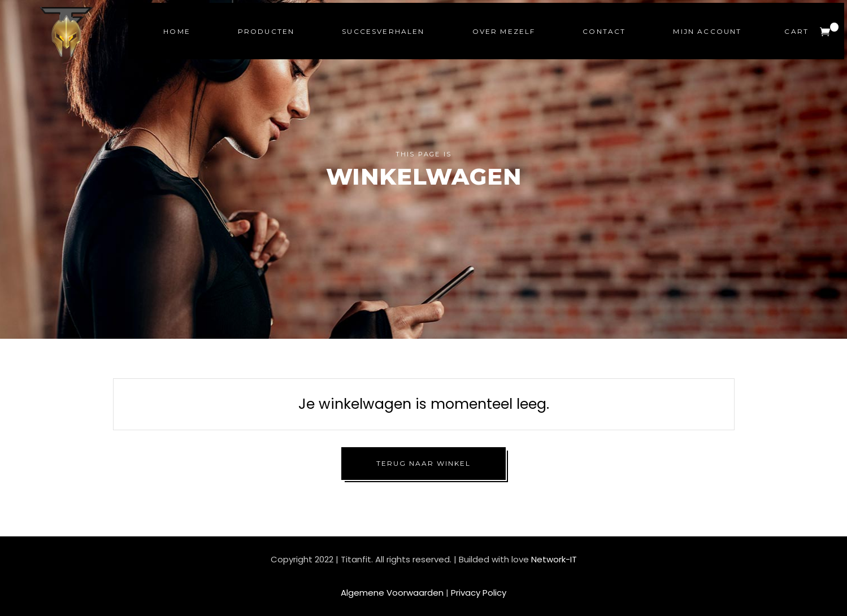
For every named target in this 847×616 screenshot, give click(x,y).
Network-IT (554, 559)
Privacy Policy (479, 593)
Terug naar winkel (423, 463)
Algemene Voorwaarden (392, 593)
